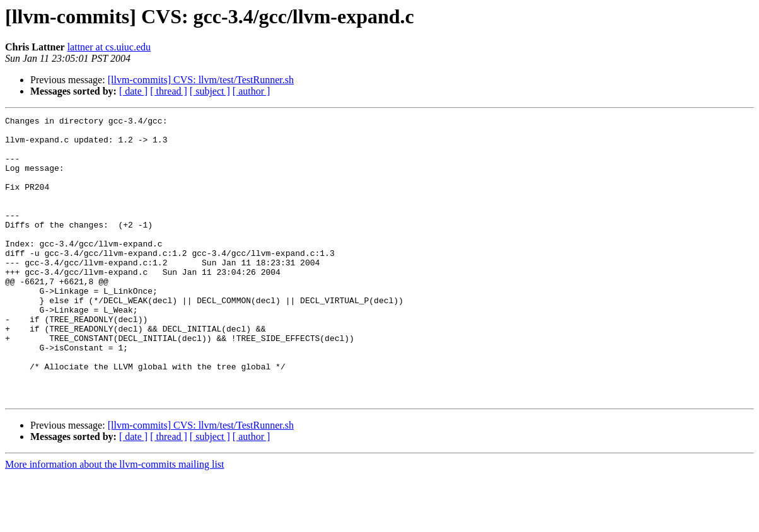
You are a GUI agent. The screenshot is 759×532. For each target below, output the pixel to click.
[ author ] (252, 91)
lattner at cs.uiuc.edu (109, 47)
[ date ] (133, 91)
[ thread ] (169, 91)
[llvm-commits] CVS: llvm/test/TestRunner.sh (201, 80)
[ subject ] (210, 91)
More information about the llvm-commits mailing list (115, 521)
